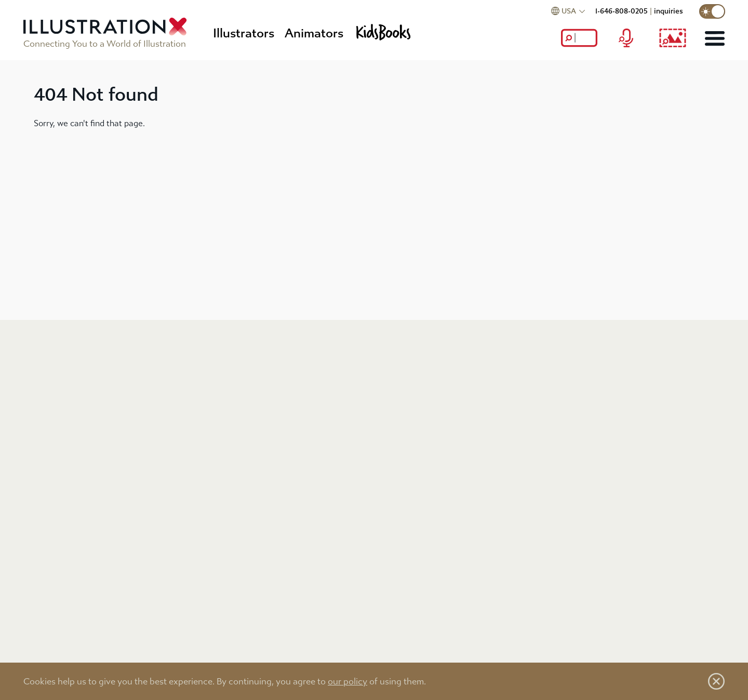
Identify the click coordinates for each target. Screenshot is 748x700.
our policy (348, 681)
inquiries (669, 11)
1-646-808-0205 (622, 11)
